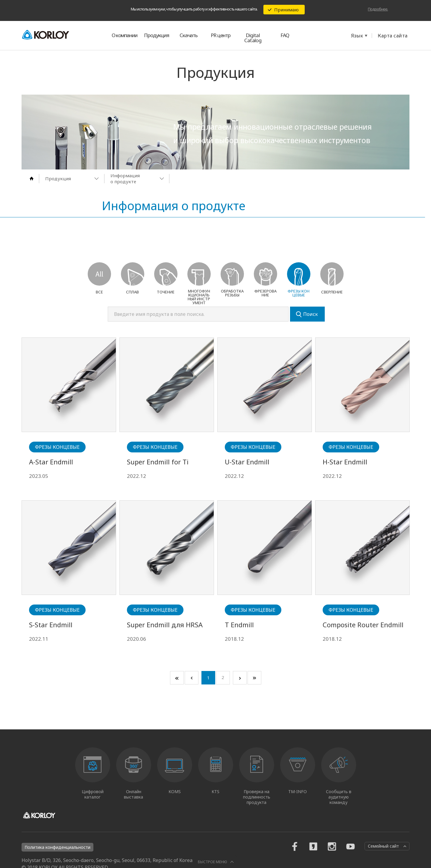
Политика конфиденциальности (57, 847)
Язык (357, 36)
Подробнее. (378, 9)
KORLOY (45, 35)
